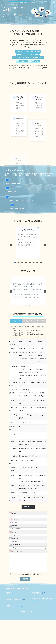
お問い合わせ (28, 507)
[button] (11, 245)
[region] (28, 245)
